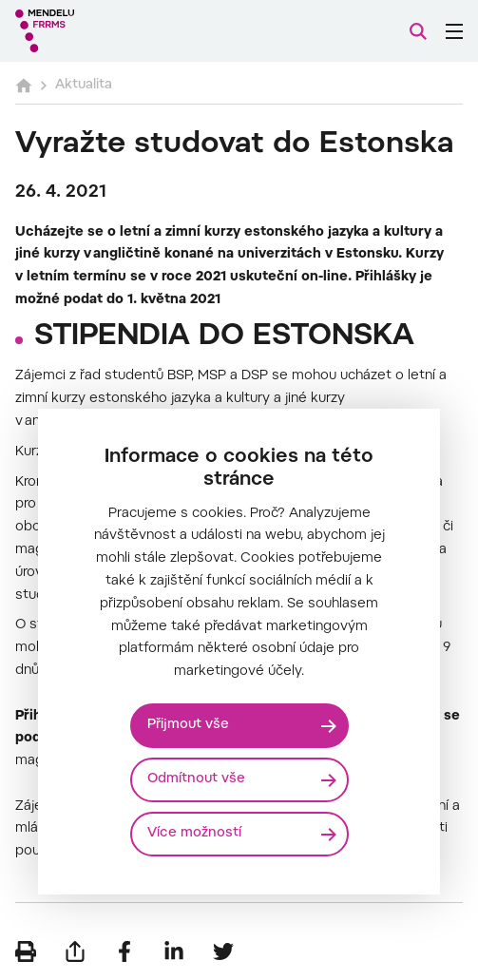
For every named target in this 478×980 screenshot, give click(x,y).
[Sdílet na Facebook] (124, 951)
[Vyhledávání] (418, 31)
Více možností (194, 834)
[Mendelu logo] (110, 31)
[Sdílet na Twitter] (223, 951)
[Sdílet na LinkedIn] (174, 951)
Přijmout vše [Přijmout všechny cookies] (188, 725)
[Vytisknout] (26, 951)
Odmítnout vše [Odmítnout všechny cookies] (196, 779)
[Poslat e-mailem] (75, 951)
